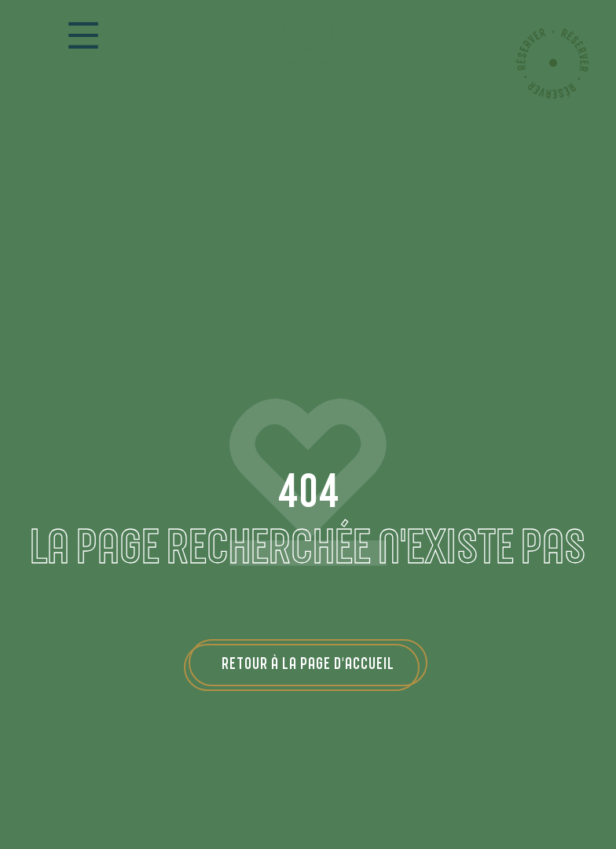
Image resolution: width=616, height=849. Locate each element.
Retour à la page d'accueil (308, 663)
